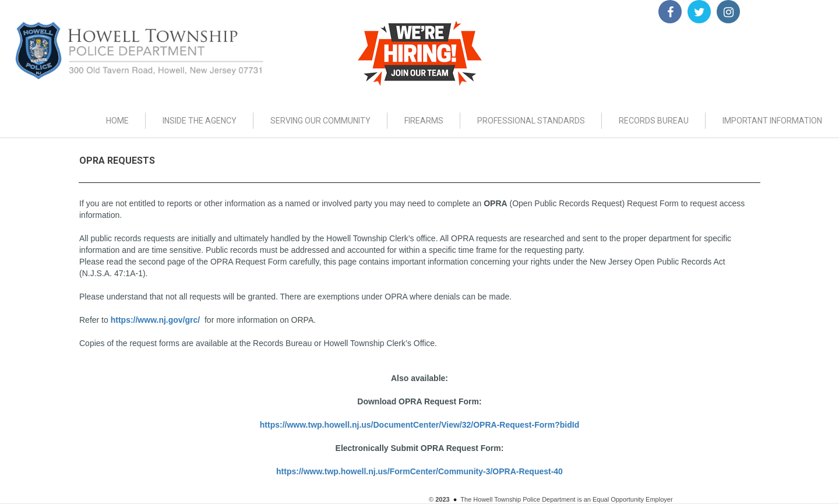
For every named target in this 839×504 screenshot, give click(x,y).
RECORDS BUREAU (654, 121)
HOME (117, 121)
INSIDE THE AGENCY (200, 121)
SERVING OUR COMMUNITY (320, 121)
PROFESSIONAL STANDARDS (531, 121)
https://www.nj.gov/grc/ (155, 320)
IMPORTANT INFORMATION (772, 121)
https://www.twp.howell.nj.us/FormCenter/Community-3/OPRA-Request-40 (419, 471)
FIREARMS (424, 121)
